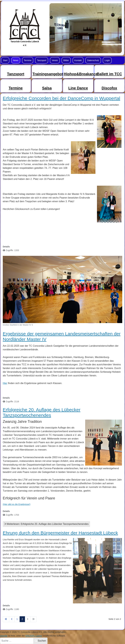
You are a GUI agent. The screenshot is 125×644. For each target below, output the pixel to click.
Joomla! (4, 636)
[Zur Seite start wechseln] (6, 619)
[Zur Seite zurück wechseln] (12, 619)
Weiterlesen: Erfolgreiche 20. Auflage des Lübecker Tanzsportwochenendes (46, 524)
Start (5, 60)
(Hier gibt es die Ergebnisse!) (17, 504)
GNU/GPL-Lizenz (34, 636)
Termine (28, 60)
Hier (5, 383)
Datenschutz (93, 60)
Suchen (40, 641)
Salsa (47, 88)
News (16, 60)
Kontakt (78, 60)
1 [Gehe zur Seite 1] (17, 619)
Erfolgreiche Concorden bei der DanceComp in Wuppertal (62, 98)
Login (107, 60)
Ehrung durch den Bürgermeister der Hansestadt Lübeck (60, 533)
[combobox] (17, 641)
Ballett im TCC (109, 74)
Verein (55, 60)
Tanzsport (42, 60)
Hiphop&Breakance (81, 74)
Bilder (66, 60)
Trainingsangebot (48, 74)
